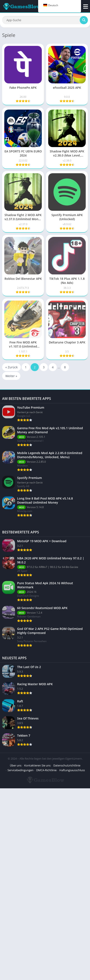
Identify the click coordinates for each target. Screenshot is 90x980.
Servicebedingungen (20, 962)
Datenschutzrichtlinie (67, 957)
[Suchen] (45, 20)
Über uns (16, 957)
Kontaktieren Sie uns (37, 957)
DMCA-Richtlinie (46, 962)
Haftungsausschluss (72, 962)
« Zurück (11, 367)
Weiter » (11, 376)
